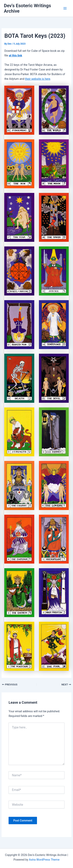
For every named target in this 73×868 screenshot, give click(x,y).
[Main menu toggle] (65, 8)
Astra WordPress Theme (44, 860)
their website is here (38, 79)
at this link (15, 55)
